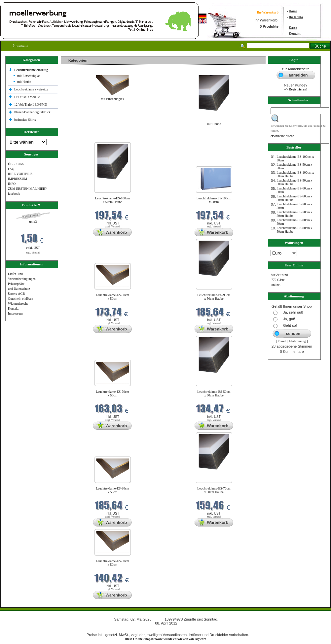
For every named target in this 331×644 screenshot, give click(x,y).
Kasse (293, 28)
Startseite (21, 46)
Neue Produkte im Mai (77, 138)
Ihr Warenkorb (268, 12)
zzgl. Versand (33, 253)
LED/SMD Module (27, 97)
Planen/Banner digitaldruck (32, 112)
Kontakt (295, 34)
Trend (282, 341)
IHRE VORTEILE (20, 174)
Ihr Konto (296, 17)
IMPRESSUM (18, 179)
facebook (14, 194)
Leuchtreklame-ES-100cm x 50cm (214, 200)
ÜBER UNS (16, 164)
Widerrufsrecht (18, 304)
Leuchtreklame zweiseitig (32, 89)
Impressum (15, 313)
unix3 (33, 222)
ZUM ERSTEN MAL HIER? (27, 189)
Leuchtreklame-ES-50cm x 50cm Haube (214, 393)
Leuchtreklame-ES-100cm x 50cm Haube (113, 200)
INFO (12, 184)
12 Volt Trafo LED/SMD (31, 104)
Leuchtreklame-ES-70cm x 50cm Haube (214, 490)
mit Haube (24, 82)
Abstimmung (297, 341)
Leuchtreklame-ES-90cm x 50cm (112, 490)
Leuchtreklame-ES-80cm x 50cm (112, 297)
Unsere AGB (16, 294)
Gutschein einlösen (20, 299)
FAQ (11, 169)
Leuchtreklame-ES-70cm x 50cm (112, 393)
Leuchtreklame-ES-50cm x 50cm (112, 563)
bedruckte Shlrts (25, 120)
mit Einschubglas (29, 76)
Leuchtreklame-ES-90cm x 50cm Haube (214, 297)
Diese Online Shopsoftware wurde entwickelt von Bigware (166, 639)
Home (293, 11)
